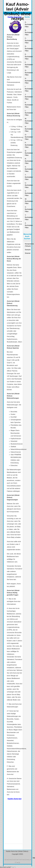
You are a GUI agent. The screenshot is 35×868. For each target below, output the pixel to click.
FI (19, 860)
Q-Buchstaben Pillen (28, 153)
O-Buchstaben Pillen (28, 137)
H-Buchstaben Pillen (28, 81)
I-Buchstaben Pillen (28, 89)
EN (16, 860)
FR (22, 860)
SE (19, 863)
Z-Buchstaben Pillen (28, 225)
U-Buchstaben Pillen (28, 185)
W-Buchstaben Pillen (28, 201)
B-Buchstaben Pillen (28, 32)
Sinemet (28, 253)
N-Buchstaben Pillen (28, 129)
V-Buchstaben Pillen (28, 193)
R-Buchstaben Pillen (28, 161)
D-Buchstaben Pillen (28, 49)
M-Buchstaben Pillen (28, 121)
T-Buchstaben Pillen (28, 177)
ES (12, 860)
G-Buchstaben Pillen (28, 73)
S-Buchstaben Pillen (28, 169)
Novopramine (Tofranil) (28, 245)
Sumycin (28, 250)
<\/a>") (13, 867)
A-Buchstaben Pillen (28, 24)
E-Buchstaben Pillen (28, 57)
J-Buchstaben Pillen (28, 97)
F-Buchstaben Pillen (28, 65)
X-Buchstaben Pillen (28, 209)
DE (6, 860)
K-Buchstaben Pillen (28, 105)
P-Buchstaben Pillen (28, 145)
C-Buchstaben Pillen (28, 41)
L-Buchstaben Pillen (28, 113)
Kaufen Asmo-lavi (15, 799)
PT (16, 863)
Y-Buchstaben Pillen (28, 217)
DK (9, 860)
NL (29, 860)
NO (25, 860)
